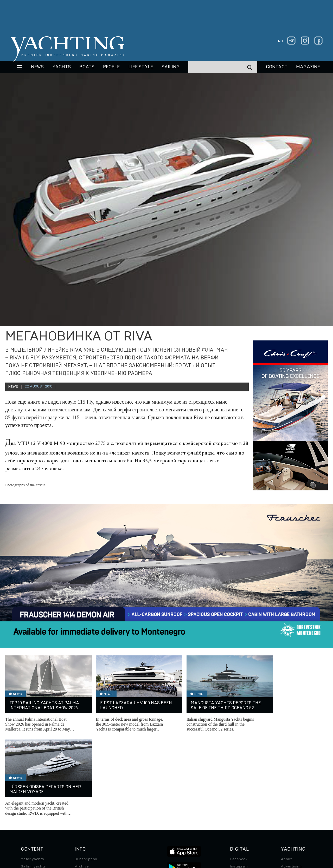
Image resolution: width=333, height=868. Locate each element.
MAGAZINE (308, 67)
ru (280, 41)
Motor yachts (33, 775)
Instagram (239, 782)
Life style (141, 67)
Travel (26, 797)
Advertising (291, 782)
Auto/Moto (30, 811)
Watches (29, 819)
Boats (26, 790)
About (286, 775)
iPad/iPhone (241, 797)
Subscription (86, 775)
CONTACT (277, 67)
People (111, 67)
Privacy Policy (162, 832)
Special (27, 804)
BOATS (87, 67)
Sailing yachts (33, 782)
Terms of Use (191, 832)
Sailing (171, 67)
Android (237, 804)
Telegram (238, 790)
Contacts (289, 790)
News (37, 67)
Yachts (62, 67)
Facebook (239, 775)
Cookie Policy (218, 832)
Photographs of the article (25, 485)
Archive (82, 782)
